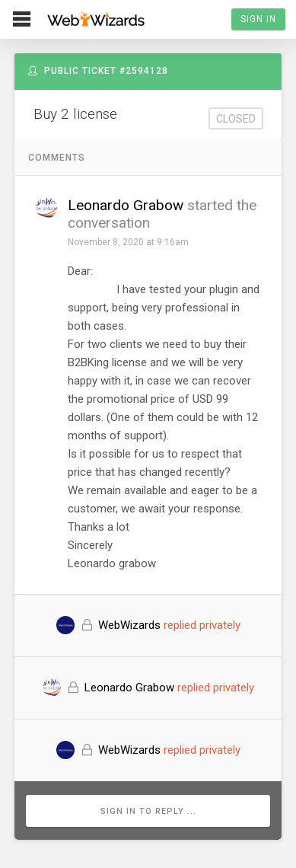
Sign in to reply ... (148, 811)
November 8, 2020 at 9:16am (128, 242)
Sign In (258, 19)
